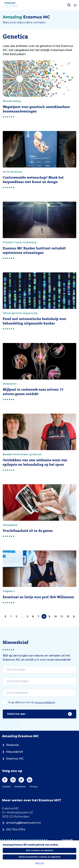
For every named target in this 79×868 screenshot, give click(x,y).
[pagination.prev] (6, 616)
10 (55, 616)
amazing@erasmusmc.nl (21, 823)
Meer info (40, 863)
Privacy (34, 787)
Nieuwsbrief (12, 752)
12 (68, 616)
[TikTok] (21, 780)
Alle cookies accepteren (40, 850)
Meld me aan (39, 714)
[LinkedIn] (30, 780)
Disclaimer (20, 787)
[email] (39, 670)
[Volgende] (73, 616)
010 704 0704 (14, 830)
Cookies (6, 787)
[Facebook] (5, 780)
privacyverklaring (45, 702)
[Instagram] (13, 780)
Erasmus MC (13, 759)
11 (62, 616)
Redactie (10, 745)
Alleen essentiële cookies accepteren (40, 857)
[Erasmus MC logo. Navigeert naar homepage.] (10, 5)
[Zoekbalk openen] (69, 5)
